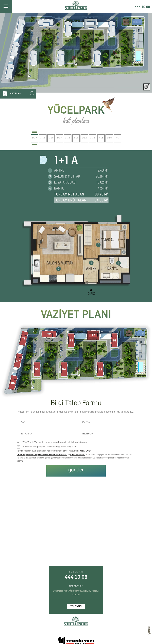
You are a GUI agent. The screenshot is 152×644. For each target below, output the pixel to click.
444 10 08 (142, 7)
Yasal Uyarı (85, 451)
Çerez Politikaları (78, 455)
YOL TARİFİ (76, 606)
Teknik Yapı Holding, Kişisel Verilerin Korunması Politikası (42, 455)
